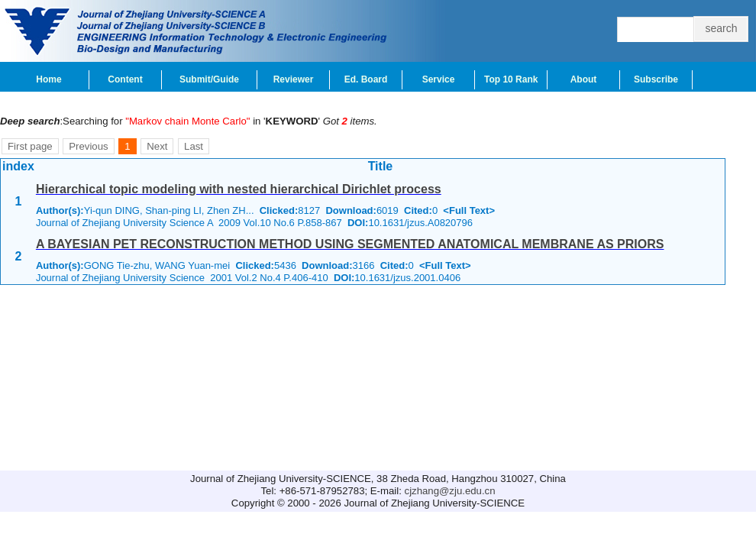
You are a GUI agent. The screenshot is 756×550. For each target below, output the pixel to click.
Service (439, 79)
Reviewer (294, 79)
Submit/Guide (209, 79)
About (584, 79)
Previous (88, 146)
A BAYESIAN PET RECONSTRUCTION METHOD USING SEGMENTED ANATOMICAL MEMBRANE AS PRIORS (350, 244)
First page (30, 146)
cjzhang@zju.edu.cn (450, 491)
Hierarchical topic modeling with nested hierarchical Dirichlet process (239, 189)
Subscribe (656, 79)
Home (48, 79)
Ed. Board (366, 79)
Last (194, 146)
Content (125, 79)
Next (157, 146)
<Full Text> (469, 210)
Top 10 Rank (511, 79)
